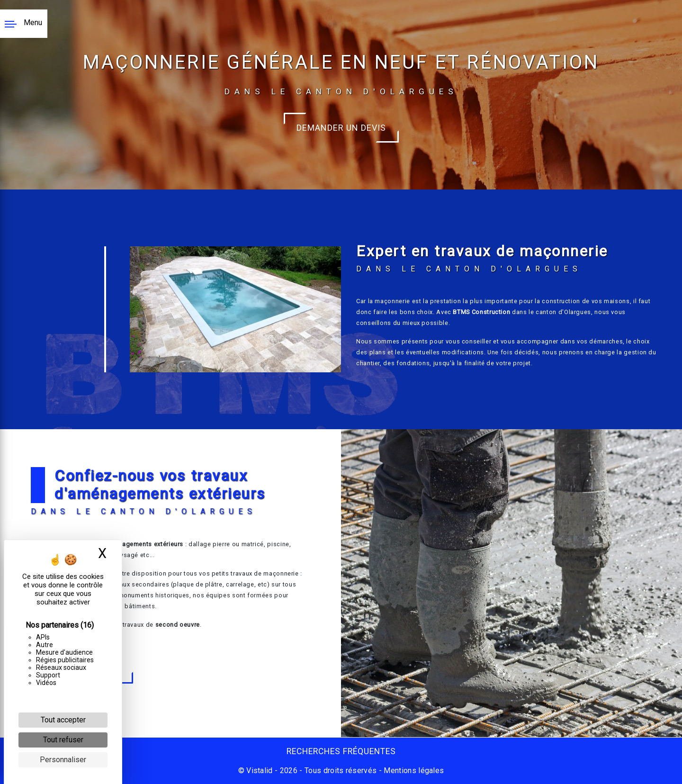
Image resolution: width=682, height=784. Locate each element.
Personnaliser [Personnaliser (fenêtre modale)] (63, 760)
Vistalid (260, 770)
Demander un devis (341, 128)
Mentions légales (413, 770)
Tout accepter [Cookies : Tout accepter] (63, 720)
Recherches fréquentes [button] (341, 751)
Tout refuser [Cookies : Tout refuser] (63, 740)
